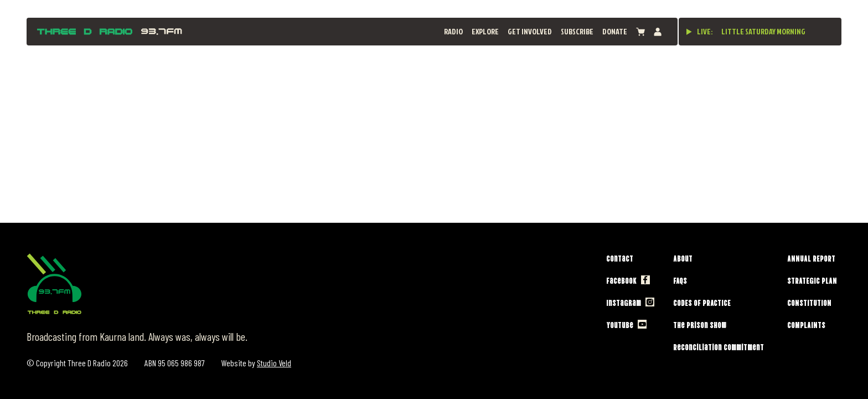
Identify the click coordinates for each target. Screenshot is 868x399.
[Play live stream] (689, 32)
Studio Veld (274, 363)
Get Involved (530, 31)
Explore (485, 31)
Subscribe (577, 31)
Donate (615, 31)
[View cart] (640, 32)
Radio (453, 31)
